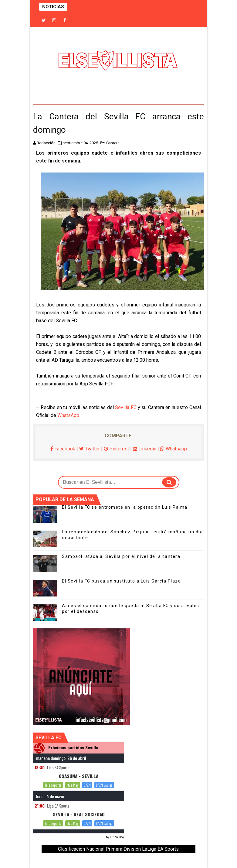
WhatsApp (68, 415)
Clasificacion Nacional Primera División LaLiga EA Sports (118, 849)
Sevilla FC (126, 407)
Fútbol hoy (117, 837)
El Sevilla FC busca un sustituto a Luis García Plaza (121, 581)
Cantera (113, 143)
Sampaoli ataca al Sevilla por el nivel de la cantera (121, 556)
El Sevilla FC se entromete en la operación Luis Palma (125, 507)
